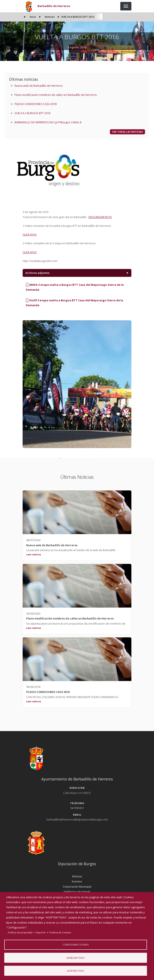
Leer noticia (34, 554)
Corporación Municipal (77, 887)
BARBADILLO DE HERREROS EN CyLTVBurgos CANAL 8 (48, 122)
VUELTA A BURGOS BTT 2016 (32, 113)
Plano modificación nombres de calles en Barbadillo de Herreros (56, 95)
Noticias (50, 17)
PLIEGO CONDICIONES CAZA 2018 (36, 104)
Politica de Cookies (60, 932)
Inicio (33, 17)
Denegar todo (76, 958)
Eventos (77, 881)
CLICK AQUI (30, 234)
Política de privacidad (20, 932)
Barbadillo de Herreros (54, 6)
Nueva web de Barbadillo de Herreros (39, 86)
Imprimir (41, 932)
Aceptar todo (76, 971)
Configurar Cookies (76, 944)
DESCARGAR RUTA (100, 217)
